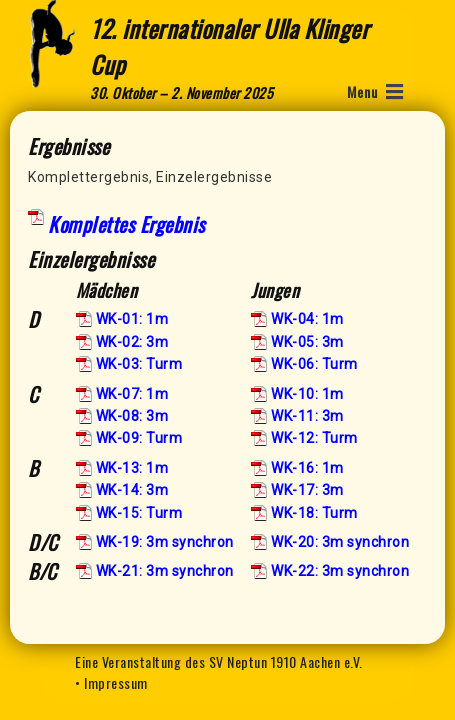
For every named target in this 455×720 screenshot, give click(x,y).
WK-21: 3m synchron (165, 571)
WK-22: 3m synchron (340, 571)
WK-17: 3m (307, 490)
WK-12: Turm (314, 438)
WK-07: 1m (132, 394)
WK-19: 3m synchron (165, 542)
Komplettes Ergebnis (126, 224)
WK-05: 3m (307, 342)
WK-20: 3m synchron (340, 542)
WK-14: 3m (132, 490)
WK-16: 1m (307, 468)
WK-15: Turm (139, 513)
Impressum (116, 682)
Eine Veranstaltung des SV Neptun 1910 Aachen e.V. (219, 661)
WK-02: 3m (132, 342)
